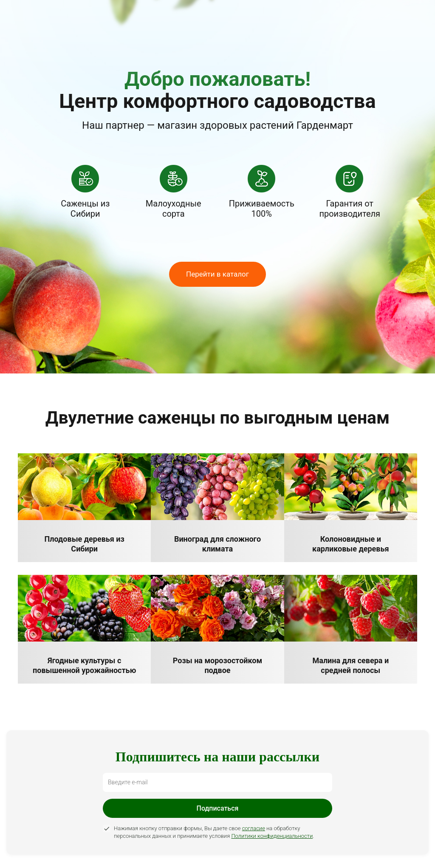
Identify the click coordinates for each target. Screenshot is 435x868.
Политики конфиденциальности (272, 836)
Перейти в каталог (217, 274)
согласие (254, 828)
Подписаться (218, 808)
